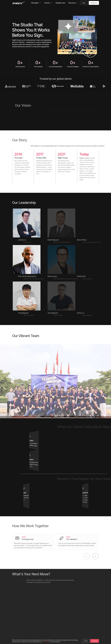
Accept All (95, 641)
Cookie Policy (46, 642)
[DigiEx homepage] (19, 3)
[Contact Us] (84, 3)
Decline (86, 641)
